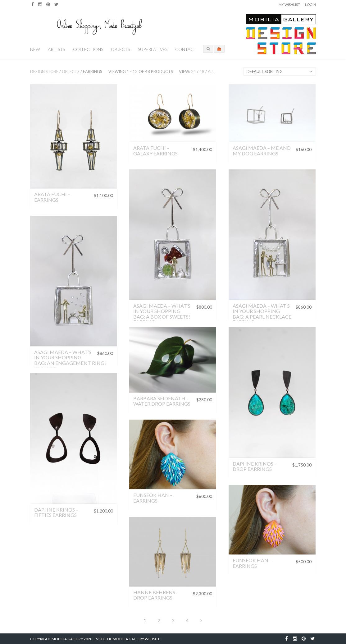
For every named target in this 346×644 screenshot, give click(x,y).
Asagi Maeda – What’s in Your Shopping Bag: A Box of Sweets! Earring (162, 314)
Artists (56, 49)
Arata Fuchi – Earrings (52, 197)
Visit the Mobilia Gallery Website (128, 639)
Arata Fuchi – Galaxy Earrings (155, 151)
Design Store (44, 71)
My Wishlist (289, 5)
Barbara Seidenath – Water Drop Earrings (162, 401)
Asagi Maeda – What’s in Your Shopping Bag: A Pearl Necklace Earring (262, 314)
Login (310, 5)
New (35, 49)
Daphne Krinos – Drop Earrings (255, 466)
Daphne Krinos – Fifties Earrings (56, 512)
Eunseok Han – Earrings (153, 498)
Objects (120, 49)
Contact (186, 49)
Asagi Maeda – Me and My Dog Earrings (262, 151)
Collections (88, 49)
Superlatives (153, 49)
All (211, 71)
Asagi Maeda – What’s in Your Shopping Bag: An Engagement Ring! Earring (70, 360)
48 (202, 71)
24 (193, 71)
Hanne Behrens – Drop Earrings (156, 595)
